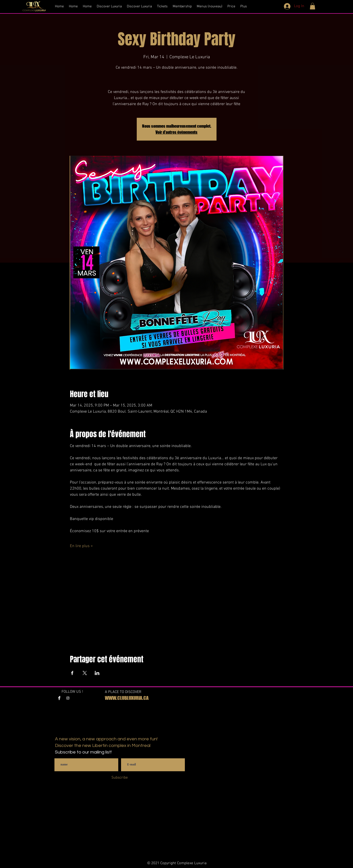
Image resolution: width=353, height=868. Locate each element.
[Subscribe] (120, 778)
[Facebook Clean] (59, 698)
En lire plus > (81, 546)
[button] (312, 6)
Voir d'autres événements (176, 132)
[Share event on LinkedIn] (97, 673)
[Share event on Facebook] (72, 673)
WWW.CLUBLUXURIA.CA (127, 698)
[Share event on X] (85, 673)
